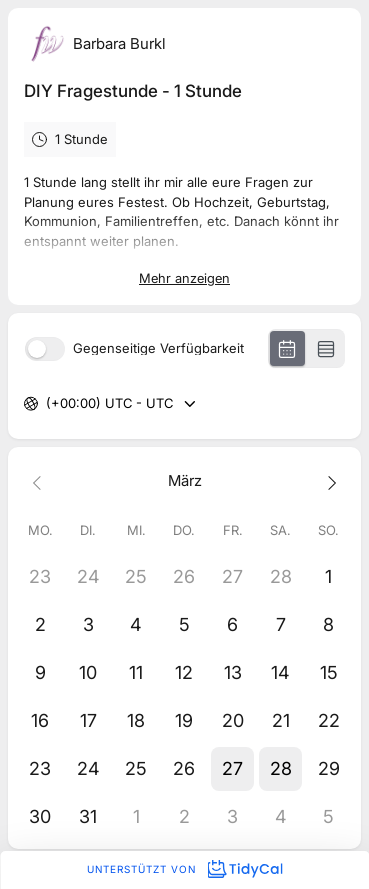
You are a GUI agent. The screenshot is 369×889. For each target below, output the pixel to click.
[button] (233, 769)
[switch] (45, 349)
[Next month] (329, 481)
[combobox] (48, 404)
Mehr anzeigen (184, 278)
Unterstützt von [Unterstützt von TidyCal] (184, 869)
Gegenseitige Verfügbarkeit (158, 348)
